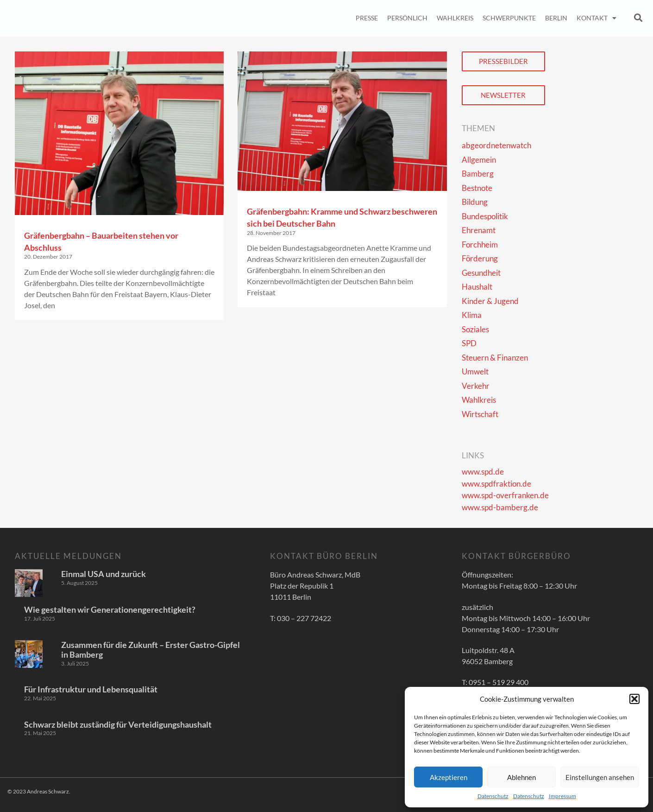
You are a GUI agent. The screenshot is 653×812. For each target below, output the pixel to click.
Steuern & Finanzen (495, 358)
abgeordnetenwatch (496, 145)
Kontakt (596, 18)
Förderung (480, 258)
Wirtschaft (480, 414)
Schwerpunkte (509, 18)
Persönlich (407, 18)
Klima (472, 315)
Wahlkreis (455, 18)
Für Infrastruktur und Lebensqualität (91, 689)
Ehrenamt (479, 230)
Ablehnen (521, 777)
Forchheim (480, 244)
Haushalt (477, 287)
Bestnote (477, 188)
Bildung (475, 202)
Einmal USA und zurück (104, 574)
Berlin (556, 18)
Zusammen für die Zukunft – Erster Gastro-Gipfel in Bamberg (151, 650)
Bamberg (478, 174)
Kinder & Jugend (490, 301)
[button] (634, 699)
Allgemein (479, 160)
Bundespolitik (485, 216)
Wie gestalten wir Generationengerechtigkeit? (110, 609)
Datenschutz (493, 796)
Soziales (475, 329)
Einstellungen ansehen (600, 777)
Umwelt (475, 371)
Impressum (562, 796)
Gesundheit (481, 273)
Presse (367, 18)
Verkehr (476, 386)
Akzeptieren (449, 777)
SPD (469, 343)
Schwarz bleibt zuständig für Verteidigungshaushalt (118, 724)
